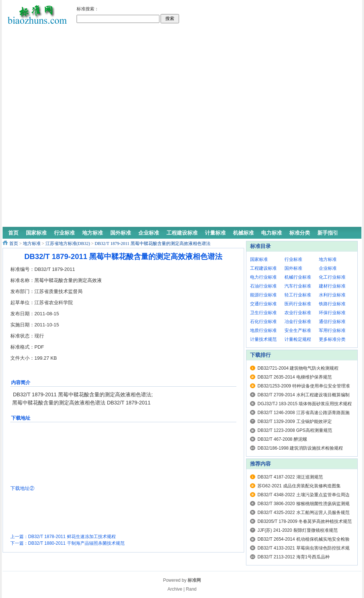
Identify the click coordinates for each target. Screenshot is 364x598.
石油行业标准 (263, 286)
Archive (175, 589)
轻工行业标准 (298, 295)
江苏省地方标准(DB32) (68, 243)
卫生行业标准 (263, 313)
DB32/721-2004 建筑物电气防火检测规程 (298, 368)
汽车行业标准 (298, 286)
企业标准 (328, 268)
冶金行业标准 (298, 322)
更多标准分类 (332, 339)
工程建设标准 (263, 268)
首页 (14, 243)
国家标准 (259, 259)
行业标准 (293, 259)
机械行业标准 (298, 277)
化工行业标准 (332, 277)
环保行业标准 (332, 313)
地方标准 (32, 243)
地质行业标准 (263, 330)
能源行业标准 (263, 295)
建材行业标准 (332, 286)
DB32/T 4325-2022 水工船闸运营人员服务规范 (304, 513)
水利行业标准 (332, 295)
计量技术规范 (263, 339)
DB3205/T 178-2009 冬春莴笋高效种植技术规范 (305, 521)
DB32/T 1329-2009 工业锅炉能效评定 (295, 421)
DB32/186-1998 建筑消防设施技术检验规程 (300, 448)
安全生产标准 (298, 330)
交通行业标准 (263, 304)
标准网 (194, 580)
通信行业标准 (332, 322)
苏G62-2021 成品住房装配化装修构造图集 (299, 486)
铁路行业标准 (332, 304)
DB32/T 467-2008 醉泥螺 (282, 439)
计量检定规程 (298, 339)
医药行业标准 (298, 304)
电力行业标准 (263, 277)
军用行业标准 (332, 330)
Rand (191, 589)
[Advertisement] (212, 115)
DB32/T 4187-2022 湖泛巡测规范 (290, 477)
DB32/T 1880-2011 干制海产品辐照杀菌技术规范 (76, 543)
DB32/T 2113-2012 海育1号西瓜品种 (294, 557)
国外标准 (293, 268)
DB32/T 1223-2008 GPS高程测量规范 (295, 430)
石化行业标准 (263, 322)
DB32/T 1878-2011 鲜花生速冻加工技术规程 (72, 537)
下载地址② (22, 488)
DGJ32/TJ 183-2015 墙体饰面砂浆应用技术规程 (305, 404)
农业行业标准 (298, 313)
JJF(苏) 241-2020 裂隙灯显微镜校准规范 (298, 530)
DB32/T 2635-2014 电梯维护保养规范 (295, 377)
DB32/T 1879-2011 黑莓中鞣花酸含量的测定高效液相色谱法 (153, 243)
